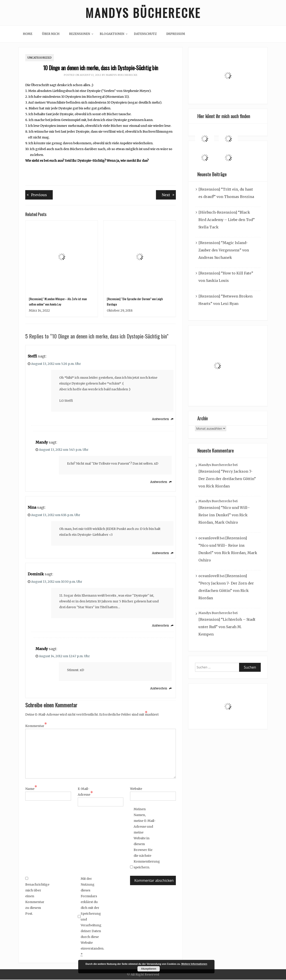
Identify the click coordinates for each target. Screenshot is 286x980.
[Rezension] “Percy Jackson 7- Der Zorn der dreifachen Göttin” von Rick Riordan (227, 479)
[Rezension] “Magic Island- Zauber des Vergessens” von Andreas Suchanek (224, 251)
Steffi (32, 357)
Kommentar (36, 726)
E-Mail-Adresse (85, 792)
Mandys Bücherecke (143, 13)
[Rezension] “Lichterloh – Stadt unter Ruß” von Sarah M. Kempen (227, 627)
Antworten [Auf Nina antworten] (160, 553)
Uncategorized (40, 58)
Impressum (176, 34)
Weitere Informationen (194, 964)
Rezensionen (80, 34)
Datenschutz (145, 34)
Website (136, 789)
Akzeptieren (149, 969)
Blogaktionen (112, 34)
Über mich (51, 34)
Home (28, 34)
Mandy (42, 443)
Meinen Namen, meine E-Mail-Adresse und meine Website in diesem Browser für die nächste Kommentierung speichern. (145, 839)
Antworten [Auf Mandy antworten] (159, 483)
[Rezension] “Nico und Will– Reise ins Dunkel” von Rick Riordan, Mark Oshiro (224, 516)
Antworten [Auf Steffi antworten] (160, 419)
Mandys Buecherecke (122, 76)
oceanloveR (209, 539)
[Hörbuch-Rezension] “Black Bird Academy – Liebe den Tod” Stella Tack (227, 220)
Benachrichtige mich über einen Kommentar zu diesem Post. (36, 897)
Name (31, 789)
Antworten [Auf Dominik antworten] (160, 626)
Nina (32, 508)
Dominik (36, 574)
